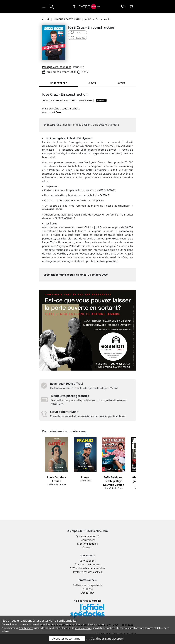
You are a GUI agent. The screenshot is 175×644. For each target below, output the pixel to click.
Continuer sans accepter (107, 638)
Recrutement (87, 540)
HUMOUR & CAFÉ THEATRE (56, 100)
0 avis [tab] (92, 83)
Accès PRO (88, 593)
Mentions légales (87, 544)
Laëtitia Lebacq (71, 108)
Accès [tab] (121, 83)
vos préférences (83, 628)
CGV (72, 568)
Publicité (88, 589)
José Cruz (56, 112)
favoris (78, 38)
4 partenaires (26, 628)
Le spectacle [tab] (58, 83)
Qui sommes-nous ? (88, 536)
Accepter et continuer (67, 638)
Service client (87, 561)
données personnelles (92, 568)
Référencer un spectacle (87, 585)
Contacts (88, 547)
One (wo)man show (82, 100)
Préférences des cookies (87, 572)
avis (76, 32)
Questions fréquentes (88, 564)
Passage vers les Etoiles (57, 67)
